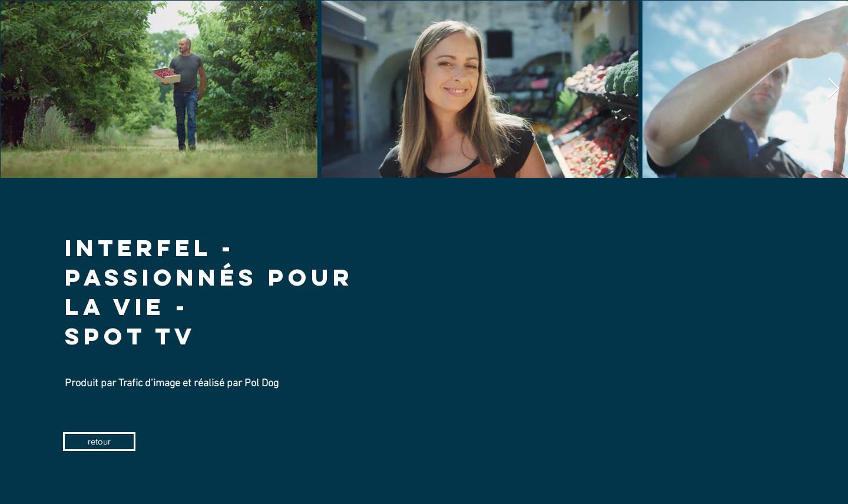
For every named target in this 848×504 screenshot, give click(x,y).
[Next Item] (834, 89)
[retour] (99, 442)
